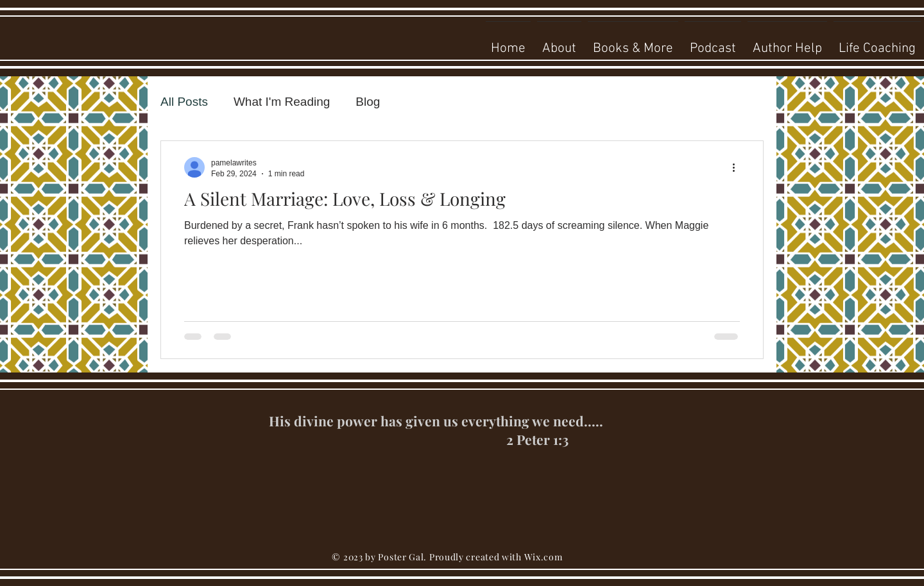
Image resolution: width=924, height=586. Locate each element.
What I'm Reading (282, 102)
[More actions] (738, 167)
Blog (368, 102)
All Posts (184, 102)
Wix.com (543, 557)
